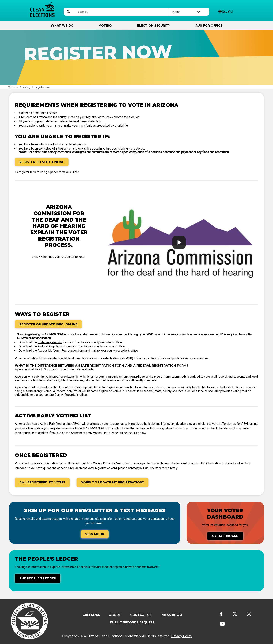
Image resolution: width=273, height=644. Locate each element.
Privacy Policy (182, 636)
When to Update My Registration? (112, 482)
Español (226, 11)
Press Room (171, 615)
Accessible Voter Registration (58, 351)
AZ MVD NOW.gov (98, 428)
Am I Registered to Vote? (42, 482)
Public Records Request (132, 622)
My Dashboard (225, 536)
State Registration (50, 342)
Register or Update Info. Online (48, 324)
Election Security (154, 26)
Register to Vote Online (42, 162)
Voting (105, 26)
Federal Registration (51, 346)
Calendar (91, 615)
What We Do (62, 26)
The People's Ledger (38, 578)
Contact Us (141, 615)
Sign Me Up (95, 534)
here (76, 172)
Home (13, 87)
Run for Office (209, 26)
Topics (186, 12)
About (115, 615)
